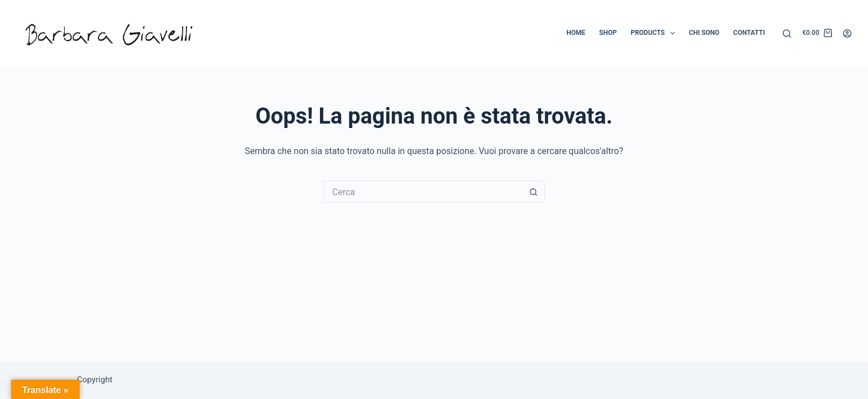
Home (576, 33)
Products (655, 33)
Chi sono (704, 33)
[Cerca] (787, 34)
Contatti (749, 33)
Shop (608, 33)
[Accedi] (847, 34)
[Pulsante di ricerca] (534, 192)
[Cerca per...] (423, 192)
